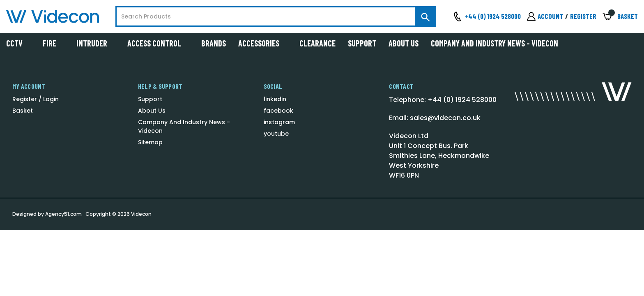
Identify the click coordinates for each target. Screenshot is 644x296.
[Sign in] (545, 16)
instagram (279, 122)
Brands (214, 43)
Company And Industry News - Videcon (494, 43)
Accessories (263, 43)
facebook (278, 111)
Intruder (96, 43)
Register (583, 16)
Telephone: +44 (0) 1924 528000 (443, 100)
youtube (276, 134)
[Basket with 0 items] (620, 17)
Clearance (317, 43)
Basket (23, 111)
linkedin (275, 99)
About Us (404, 43)
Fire (53, 43)
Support (362, 43)
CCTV (18, 43)
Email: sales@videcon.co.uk (435, 118)
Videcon (141, 214)
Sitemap (150, 142)
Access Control (158, 43)
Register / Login (36, 99)
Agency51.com (63, 214)
